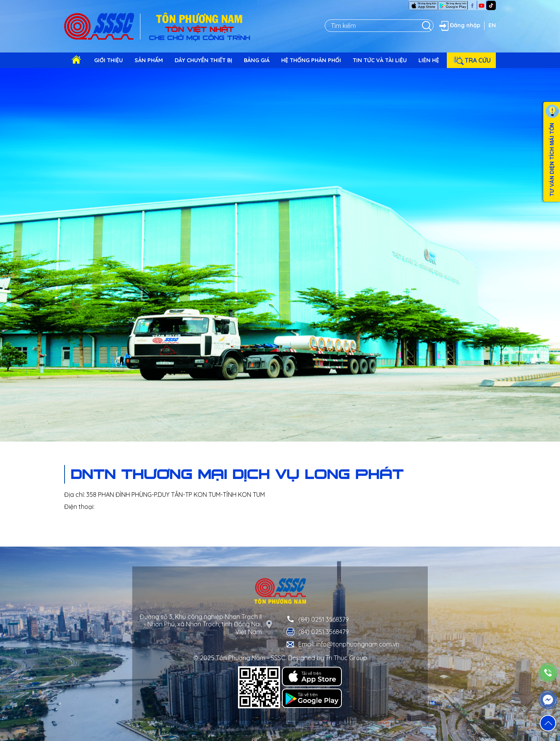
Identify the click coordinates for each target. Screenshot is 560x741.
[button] (548, 723)
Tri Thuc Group (346, 658)
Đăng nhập (459, 26)
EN (492, 25)
